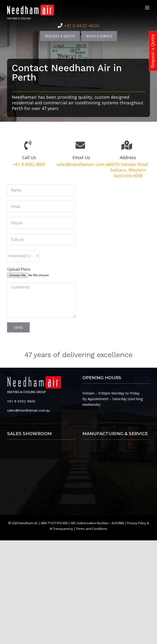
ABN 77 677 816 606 (54, 523)
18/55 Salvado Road (128, 164)
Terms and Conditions (92, 529)
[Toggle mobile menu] (147, 8)
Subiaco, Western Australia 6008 (128, 173)
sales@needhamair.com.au (83, 164)
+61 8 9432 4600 (82, 26)
